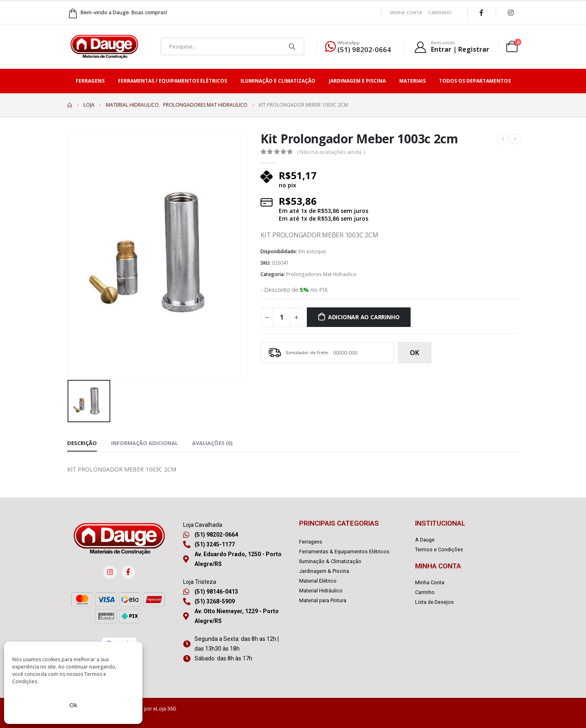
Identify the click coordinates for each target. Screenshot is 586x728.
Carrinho (440, 12)
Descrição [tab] (82, 443)
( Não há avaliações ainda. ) (331, 152)
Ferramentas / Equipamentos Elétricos (173, 81)
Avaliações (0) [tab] (212, 443)
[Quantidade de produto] (282, 317)
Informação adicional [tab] (144, 443)
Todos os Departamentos (475, 81)
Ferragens (90, 81)
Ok (73, 705)
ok (414, 353)
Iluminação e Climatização (278, 81)
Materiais (412, 81)
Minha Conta (406, 12)
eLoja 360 (164, 709)
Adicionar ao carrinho (364, 317)
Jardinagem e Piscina (357, 81)
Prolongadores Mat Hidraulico (321, 274)
